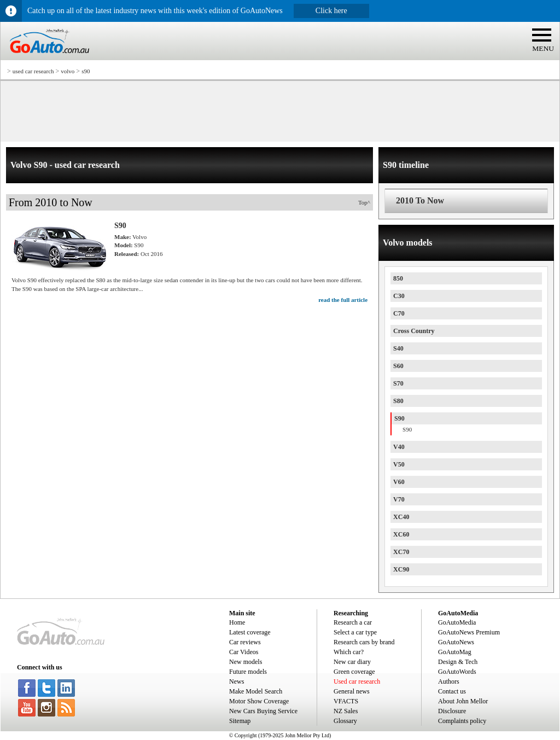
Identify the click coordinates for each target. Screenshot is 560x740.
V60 (399, 482)
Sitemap (240, 721)
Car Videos (244, 652)
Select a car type (355, 632)
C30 (399, 296)
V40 (399, 447)
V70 (399, 499)
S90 (399, 418)
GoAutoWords (457, 672)
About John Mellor (463, 701)
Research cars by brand (364, 642)
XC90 (401, 569)
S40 (398, 348)
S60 (398, 366)
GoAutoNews (456, 642)
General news (352, 691)
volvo (68, 71)
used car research (33, 71)
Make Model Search (256, 691)
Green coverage (354, 672)
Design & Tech (458, 662)
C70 (399, 313)
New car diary (352, 662)
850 (398, 278)
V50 (399, 464)
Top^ (364, 202)
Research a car (353, 622)
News (237, 681)
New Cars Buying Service (263, 711)
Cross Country (414, 331)
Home (237, 622)
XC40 (401, 517)
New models (246, 662)
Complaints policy (462, 721)
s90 (86, 71)
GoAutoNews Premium (469, 632)
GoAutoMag (455, 652)
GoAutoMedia (457, 622)
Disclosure (452, 711)
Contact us (452, 691)
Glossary (345, 721)
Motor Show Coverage (259, 701)
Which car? (349, 652)
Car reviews (245, 642)
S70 (398, 383)
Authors (449, 681)
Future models (248, 672)
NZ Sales (346, 711)
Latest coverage (250, 632)
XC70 (401, 552)
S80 (398, 401)
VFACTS (346, 701)
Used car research (357, 681)
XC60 (401, 534)
